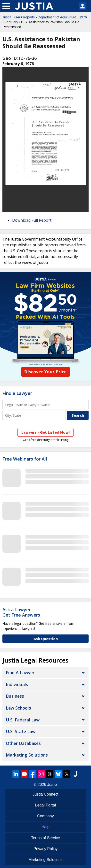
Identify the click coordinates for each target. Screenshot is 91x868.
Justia (7, 17)
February (11, 22)
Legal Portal (45, 805)
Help (45, 827)
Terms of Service (45, 838)
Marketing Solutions (27, 755)
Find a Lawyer (17, 393)
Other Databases (23, 743)
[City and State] (34, 415)
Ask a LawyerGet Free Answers (21, 612)
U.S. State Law (21, 731)
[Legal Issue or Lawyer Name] (45, 405)
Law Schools (18, 708)
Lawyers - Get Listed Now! (45, 432)
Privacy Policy (46, 849)
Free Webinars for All (25, 459)
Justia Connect (46, 794)
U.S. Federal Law (23, 720)
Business (15, 696)
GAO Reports (25, 17)
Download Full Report (32, 220)
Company (45, 816)
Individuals (17, 684)
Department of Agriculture (57, 17)
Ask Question (46, 639)
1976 (83, 17)
